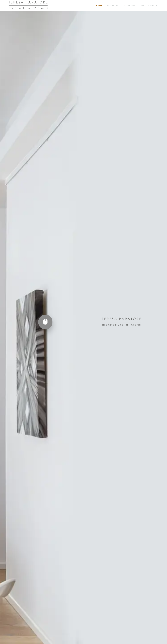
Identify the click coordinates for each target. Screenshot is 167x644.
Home (99, 6)
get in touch (150, 6)
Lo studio (130, 5)
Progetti (113, 6)
